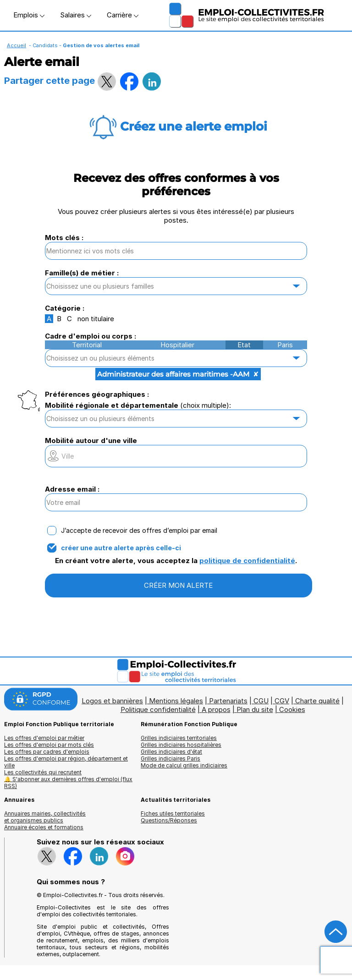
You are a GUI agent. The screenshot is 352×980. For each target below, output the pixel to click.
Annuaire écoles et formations (44, 827)
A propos (216, 709)
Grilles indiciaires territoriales (179, 738)
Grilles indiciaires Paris (170, 758)
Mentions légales (176, 701)
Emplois (29, 15)
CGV (282, 701)
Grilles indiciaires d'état (171, 752)
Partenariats (228, 701)
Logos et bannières (112, 701)
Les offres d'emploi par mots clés (49, 745)
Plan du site (255, 709)
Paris (285, 345)
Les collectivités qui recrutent (43, 772)
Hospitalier (177, 345)
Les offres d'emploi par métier (44, 738)
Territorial (87, 345)
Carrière (123, 15)
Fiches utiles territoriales (173, 813)
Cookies (292, 709)
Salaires (76, 15)
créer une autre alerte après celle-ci (121, 548)
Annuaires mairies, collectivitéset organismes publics (45, 817)
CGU (261, 701)
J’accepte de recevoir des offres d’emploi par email (139, 531)
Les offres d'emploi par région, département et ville (66, 762)
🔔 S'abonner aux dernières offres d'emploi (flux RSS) (68, 783)
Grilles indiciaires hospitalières (181, 745)
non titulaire (96, 319)
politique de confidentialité (247, 561)
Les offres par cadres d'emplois (47, 752)
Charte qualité (317, 701)
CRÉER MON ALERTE (178, 585)
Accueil (16, 45)
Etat (244, 345)
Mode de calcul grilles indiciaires (184, 765)
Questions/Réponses (169, 820)
